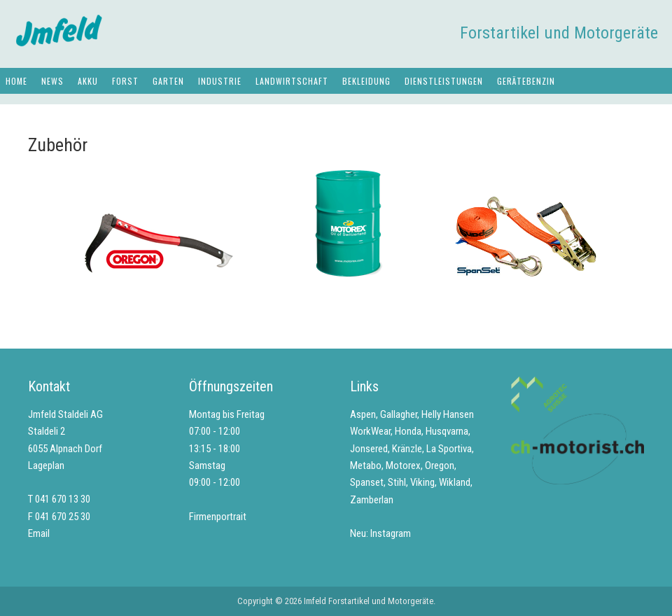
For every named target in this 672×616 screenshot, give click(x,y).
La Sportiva (449, 449)
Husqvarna (447, 431)
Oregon (440, 465)
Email (39, 533)
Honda (408, 431)
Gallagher (399, 414)
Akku (88, 81)
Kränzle (407, 449)
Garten (168, 81)
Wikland (455, 482)
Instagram (391, 533)
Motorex (403, 465)
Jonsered (369, 449)
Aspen (363, 414)
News (52, 81)
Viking (422, 482)
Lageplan (46, 465)
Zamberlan (372, 500)
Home (16, 81)
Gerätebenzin (526, 81)
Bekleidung (366, 81)
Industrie (220, 81)
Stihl (397, 482)
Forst (125, 81)
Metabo (366, 465)
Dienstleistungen (444, 81)
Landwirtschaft (292, 81)
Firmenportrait (218, 517)
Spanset (367, 482)
